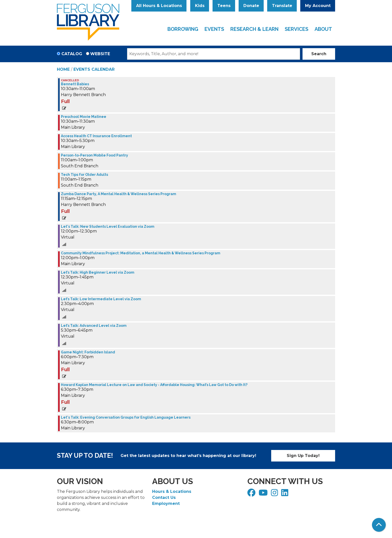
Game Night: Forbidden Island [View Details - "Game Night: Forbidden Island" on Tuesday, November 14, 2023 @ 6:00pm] (88, 352)
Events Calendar (94, 69)
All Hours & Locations (159, 6)
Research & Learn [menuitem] (254, 29)
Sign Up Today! (303, 456)
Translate (282, 6)
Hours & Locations (172, 491)
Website (100, 54)
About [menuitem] (323, 29)
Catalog (72, 54)
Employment (166, 504)
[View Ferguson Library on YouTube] (264, 494)
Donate (251, 6)
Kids (200, 6)
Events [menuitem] (214, 29)
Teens (224, 6)
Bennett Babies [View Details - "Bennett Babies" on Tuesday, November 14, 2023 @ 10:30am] (75, 84)
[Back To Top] (379, 525)
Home (63, 69)
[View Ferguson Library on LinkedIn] (285, 494)
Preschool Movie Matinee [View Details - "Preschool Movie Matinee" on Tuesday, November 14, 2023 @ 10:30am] (84, 117)
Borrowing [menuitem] (183, 29)
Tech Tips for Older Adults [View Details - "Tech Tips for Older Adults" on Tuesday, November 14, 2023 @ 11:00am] (84, 175)
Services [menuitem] (297, 29)
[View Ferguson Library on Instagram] (275, 494)
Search (319, 54)
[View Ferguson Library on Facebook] (252, 494)
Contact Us (164, 497)
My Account (318, 6)
